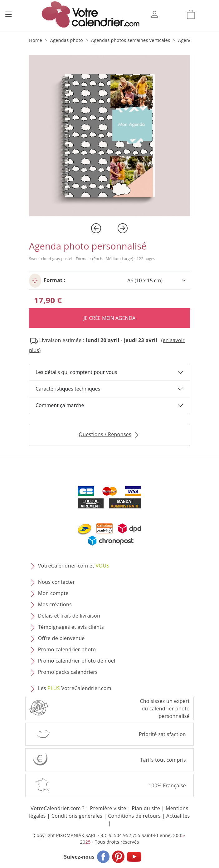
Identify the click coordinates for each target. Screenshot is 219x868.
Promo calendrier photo (67, 649)
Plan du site (146, 808)
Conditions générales (77, 816)
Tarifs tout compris (163, 760)
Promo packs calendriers (68, 672)
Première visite (108, 808)
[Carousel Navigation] (109, 228)
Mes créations (55, 604)
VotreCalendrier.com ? (57, 808)
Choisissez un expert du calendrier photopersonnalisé (165, 709)
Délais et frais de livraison (69, 616)
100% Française (167, 785)
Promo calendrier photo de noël (77, 661)
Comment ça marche (60, 405)
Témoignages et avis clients (71, 627)
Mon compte (53, 593)
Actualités (178, 816)
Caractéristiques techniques (68, 389)
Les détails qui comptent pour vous (76, 372)
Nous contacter (56, 582)
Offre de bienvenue (61, 638)
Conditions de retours (134, 816)
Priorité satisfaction (162, 734)
